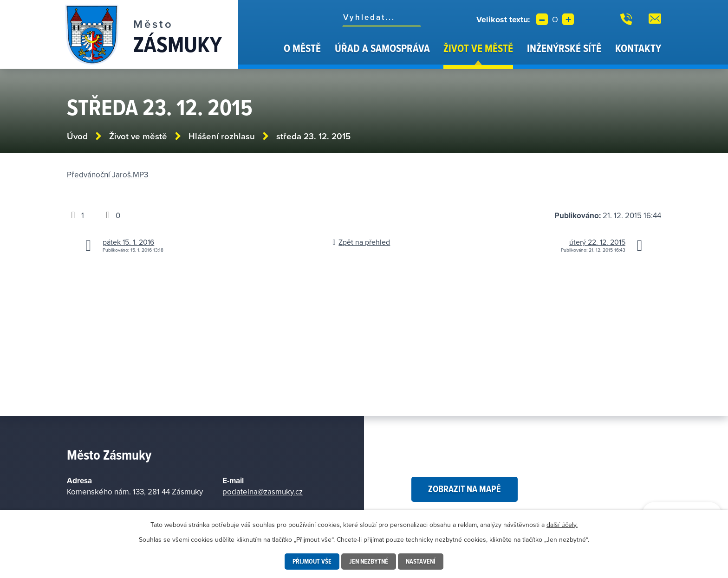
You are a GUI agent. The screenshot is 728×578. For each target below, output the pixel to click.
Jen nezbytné (369, 561)
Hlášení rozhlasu (222, 136)
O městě (302, 48)
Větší (568, 19)
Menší (542, 19)
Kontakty (638, 48)
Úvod (265, 55)
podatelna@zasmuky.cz (263, 492)
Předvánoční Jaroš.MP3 (107, 175)
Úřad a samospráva (382, 48)
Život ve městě (478, 48)
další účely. (562, 525)
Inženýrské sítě (564, 48)
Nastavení (421, 561)
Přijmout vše (312, 561)
